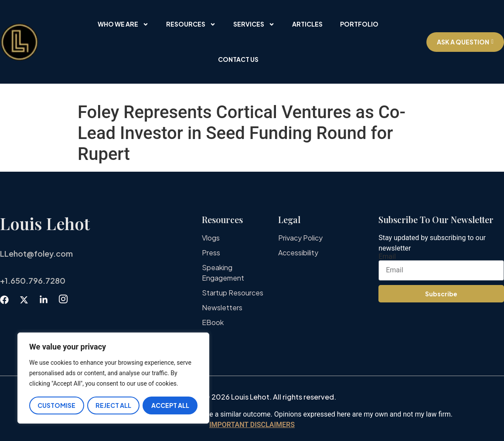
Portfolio (359, 24)
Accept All (170, 405)
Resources (191, 24)
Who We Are (123, 24)
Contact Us (238, 59)
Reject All (113, 405)
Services (254, 24)
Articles (307, 24)
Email (387, 257)
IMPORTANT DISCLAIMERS (252, 425)
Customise (56, 405)
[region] (113, 378)
